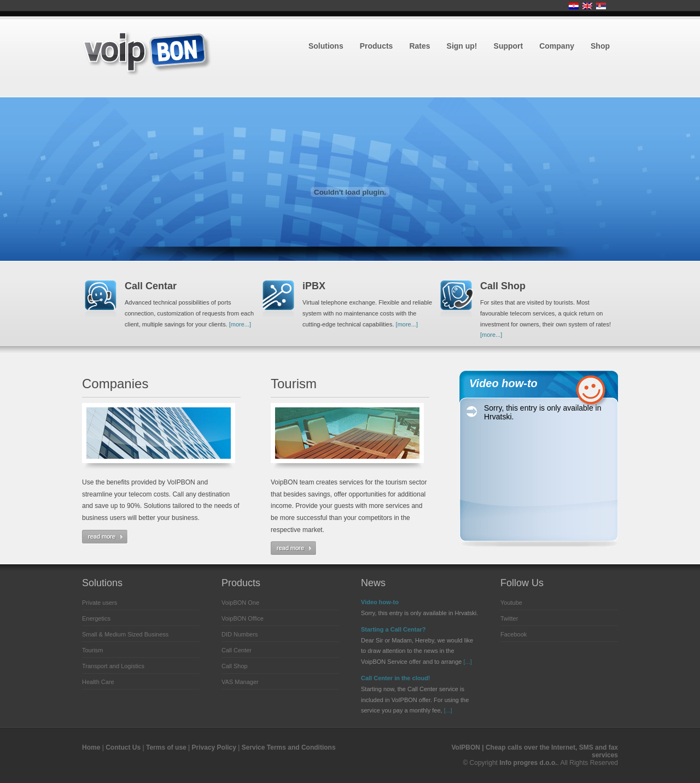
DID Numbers (240, 634)
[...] (468, 662)
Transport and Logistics (113, 666)
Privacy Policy (214, 747)
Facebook (514, 634)
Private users (100, 603)
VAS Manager (240, 682)
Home (91, 747)
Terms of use (166, 747)
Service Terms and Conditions (289, 747)
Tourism (93, 650)
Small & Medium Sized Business (125, 634)
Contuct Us (123, 747)
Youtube (511, 603)
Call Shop (235, 666)
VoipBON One (240, 603)
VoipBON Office (243, 618)
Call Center (237, 650)
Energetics (96, 618)
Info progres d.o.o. (528, 763)
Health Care (98, 682)
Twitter (509, 618)
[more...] (240, 324)
